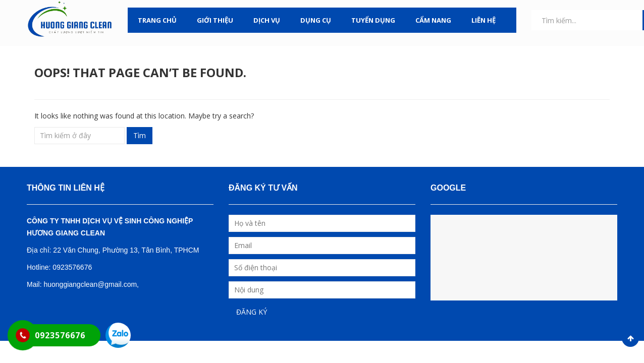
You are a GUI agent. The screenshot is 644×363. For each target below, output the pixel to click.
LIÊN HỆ (484, 20)
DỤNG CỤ (316, 20)
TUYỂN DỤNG (373, 20)
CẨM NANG (433, 20)
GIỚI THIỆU (215, 20)
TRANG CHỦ (157, 20)
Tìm (140, 135)
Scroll (630, 338)
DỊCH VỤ (267, 20)
